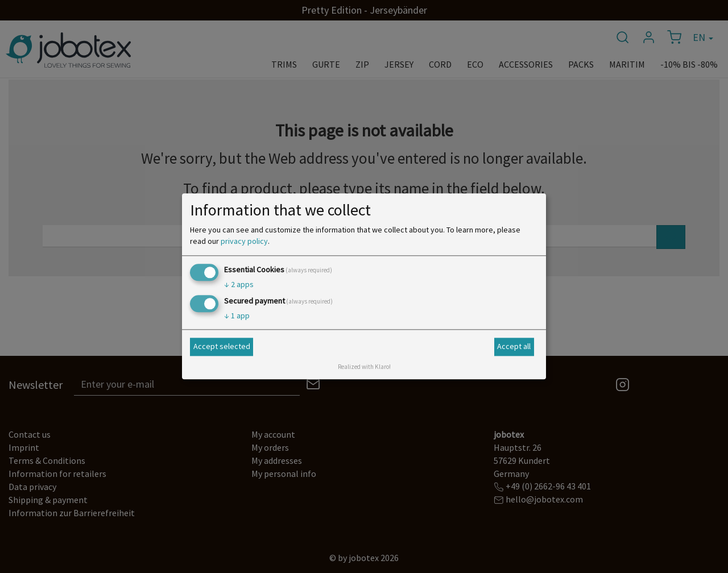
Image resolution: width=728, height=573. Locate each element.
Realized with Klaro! (364, 367)
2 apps (239, 284)
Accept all (514, 346)
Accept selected (222, 346)
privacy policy (244, 241)
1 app (237, 316)
